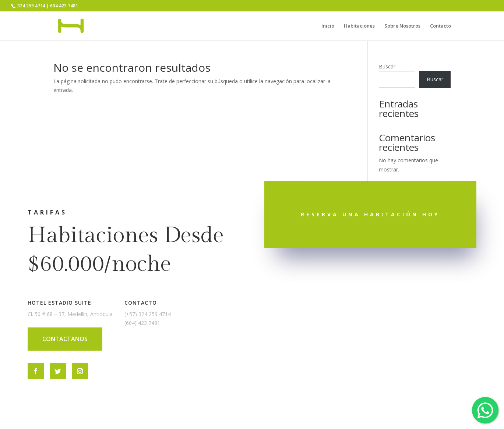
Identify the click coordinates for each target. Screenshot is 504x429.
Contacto (440, 26)
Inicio (328, 26)
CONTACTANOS (65, 339)
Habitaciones (359, 26)
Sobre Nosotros (402, 26)
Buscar (387, 66)
